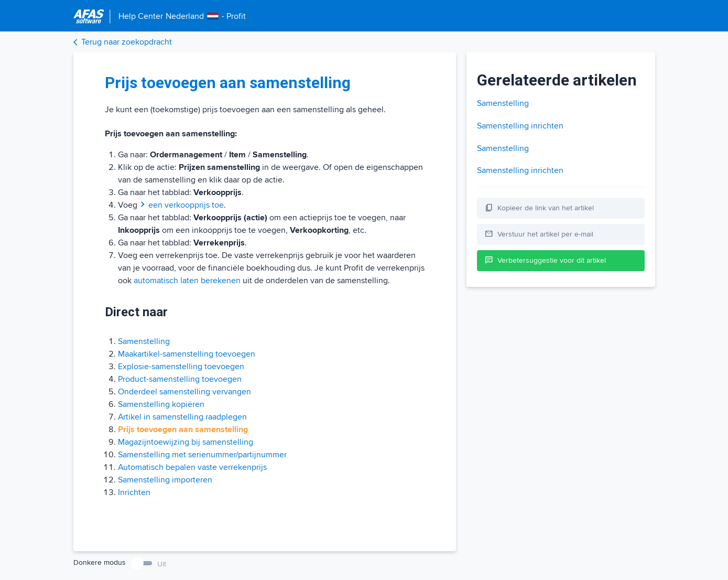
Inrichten (134, 492)
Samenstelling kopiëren (161, 404)
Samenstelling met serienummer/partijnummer (202, 455)
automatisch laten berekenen (187, 281)
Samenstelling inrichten (520, 126)
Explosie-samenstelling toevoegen (181, 367)
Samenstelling (144, 341)
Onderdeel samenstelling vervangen (184, 392)
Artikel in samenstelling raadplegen (182, 417)
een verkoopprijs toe (182, 205)
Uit (162, 564)
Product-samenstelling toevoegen (180, 379)
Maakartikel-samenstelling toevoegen (187, 354)
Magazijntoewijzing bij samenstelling (186, 442)
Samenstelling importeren (165, 480)
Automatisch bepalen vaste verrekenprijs (192, 467)
